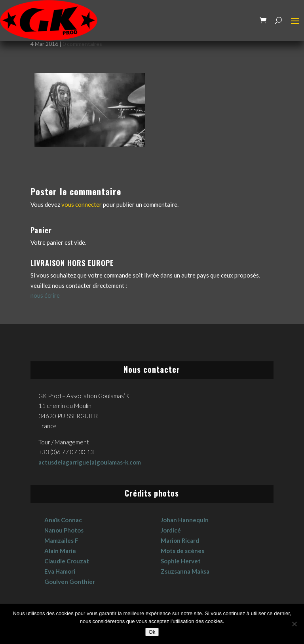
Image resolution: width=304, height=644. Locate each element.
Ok (152, 632)
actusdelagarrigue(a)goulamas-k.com (90, 462)
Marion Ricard (180, 540)
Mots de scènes (182, 551)
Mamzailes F (61, 540)
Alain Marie (60, 551)
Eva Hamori (60, 571)
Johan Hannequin (185, 520)
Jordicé (171, 530)
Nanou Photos (64, 530)
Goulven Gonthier (70, 582)
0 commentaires (82, 44)
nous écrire (45, 295)
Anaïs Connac (63, 520)
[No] (294, 624)
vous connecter (82, 204)
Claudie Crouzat (67, 561)
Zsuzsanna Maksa (185, 571)
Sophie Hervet (181, 561)
